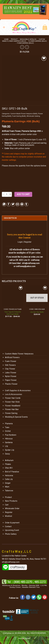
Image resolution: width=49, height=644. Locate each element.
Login (20, 242)
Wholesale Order (12, 508)
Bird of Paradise (12, 472)
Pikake (8, 464)
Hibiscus (9, 439)
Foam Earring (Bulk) (25, 43)
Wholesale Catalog (28, 39)
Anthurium (9, 460)
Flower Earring (11, 413)
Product (14, 39)
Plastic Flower (11, 384)
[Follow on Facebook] (23, 597)
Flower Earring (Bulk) (38, 41)
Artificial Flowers (12, 357)
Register (28, 242)
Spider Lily (10, 450)
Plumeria (9, 424)
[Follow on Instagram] (28, 597)
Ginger (8, 483)
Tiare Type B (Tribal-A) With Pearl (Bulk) (13, 313)
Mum (7, 487)
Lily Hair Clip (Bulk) (37, 312)
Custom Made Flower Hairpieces (19, 354)
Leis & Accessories (13, 394)
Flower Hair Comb (13, 398)
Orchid (8, 431)
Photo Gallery (11, 534)
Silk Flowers (10, 365)
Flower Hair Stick (12, 402)
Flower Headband (13, 406)
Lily (6, 446)
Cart (7, 505)
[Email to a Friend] (18, 204)
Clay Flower (10, 369)
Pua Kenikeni (11, 435)
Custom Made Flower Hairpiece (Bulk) (24, 40)
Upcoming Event (12, 530)
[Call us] (39, 597)
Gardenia (9, 442)
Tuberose (9, 491)
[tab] (24, 218)
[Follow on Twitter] (34, 597)
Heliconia (9, 476)
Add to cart (23, 194)
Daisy (7, 454)
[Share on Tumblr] (26, 204)
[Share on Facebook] (9, 204)
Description (10, 218)
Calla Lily (9, 479)
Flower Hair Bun (12, 409)
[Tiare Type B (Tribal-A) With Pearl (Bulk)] (13, 296)
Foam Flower (11, 361)
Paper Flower (11, 380)
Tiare (7, 427)
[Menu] (4, 27)
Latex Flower (11, 373)
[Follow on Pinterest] (45, 597)
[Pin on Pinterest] (22, 204)
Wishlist (8, 516)
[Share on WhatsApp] (4, 204)
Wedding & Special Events (16, 417)
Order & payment (12, 523)
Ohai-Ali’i (9, 468)
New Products (11, 501)
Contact (8, 526)
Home (6, 39)
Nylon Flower (11, 376)
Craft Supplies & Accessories (18, 390)
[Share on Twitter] (13, 204)
